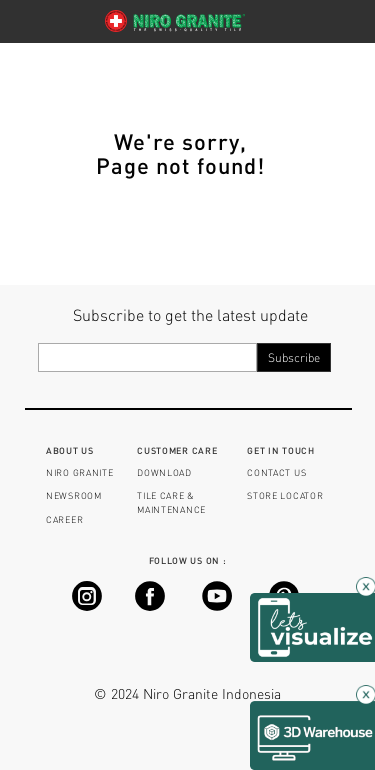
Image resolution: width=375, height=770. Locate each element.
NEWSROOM (74, 495)
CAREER (64, 519)
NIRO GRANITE (79, 472)
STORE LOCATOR (285, 495)
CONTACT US (276, 472)
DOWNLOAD (164, 472)
